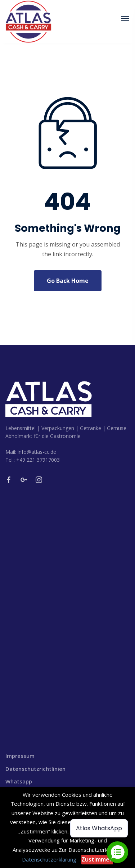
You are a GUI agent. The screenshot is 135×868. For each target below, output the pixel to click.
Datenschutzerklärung (49, 859)
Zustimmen (97, 859)
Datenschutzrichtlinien (35, 769)
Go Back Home (68, 281)
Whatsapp (19, 781)
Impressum (20, 756)
